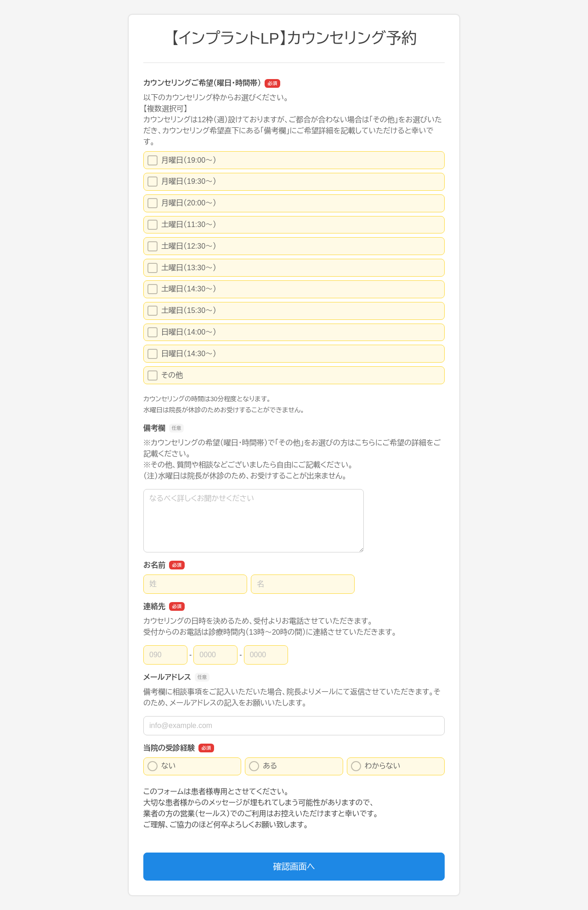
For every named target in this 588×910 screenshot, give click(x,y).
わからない (376, 766)
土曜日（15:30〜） (182, 311)
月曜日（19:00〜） (182, 160)
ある (263, 766)
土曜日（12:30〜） (182, 246)
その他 (165, 375)
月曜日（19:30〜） (182, 182)
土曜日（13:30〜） (182, 268)
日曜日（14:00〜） (182, 332)
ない (162, 766)
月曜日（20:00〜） (182, 203)
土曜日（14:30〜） (182, 289)
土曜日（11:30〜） (182, 225)
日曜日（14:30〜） (182, 354)
